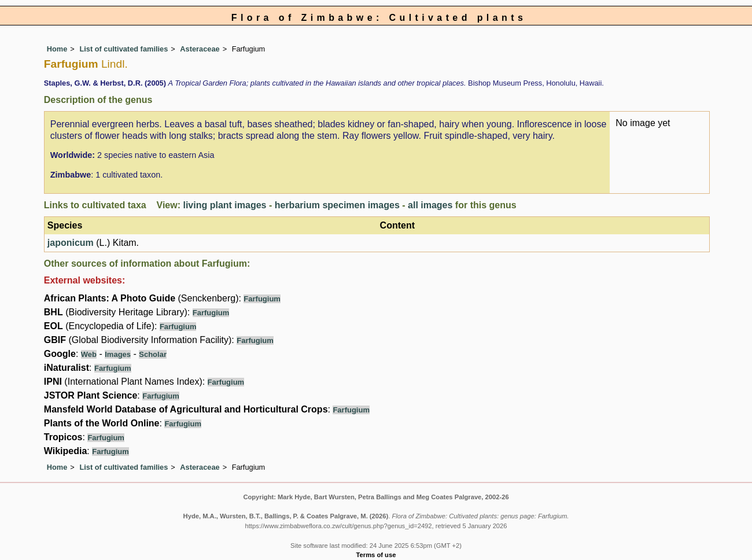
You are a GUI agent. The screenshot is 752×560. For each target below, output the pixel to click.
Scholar (153, 354)
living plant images (224, 205)
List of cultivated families (124, 49)
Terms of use (376, 555)
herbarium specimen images (337, 205)
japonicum (71, 243)
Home (57, 49)
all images (430, 205)
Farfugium (262, 299)
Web (89, 354)
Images (118, 354)
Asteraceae (200, 49)
